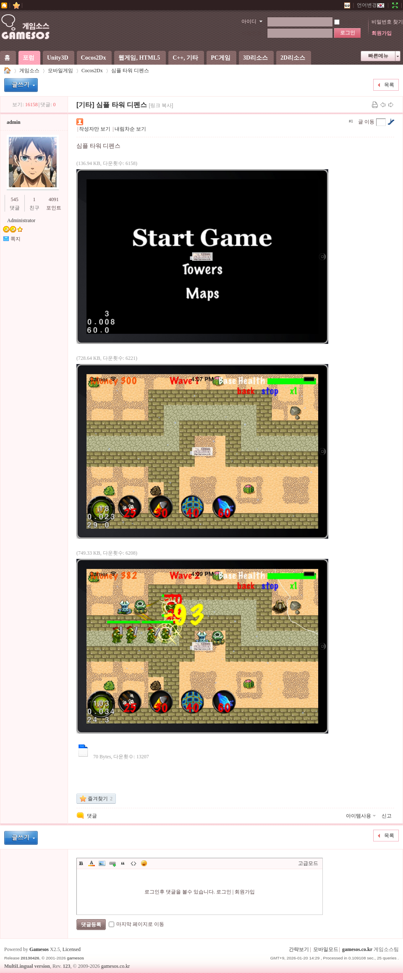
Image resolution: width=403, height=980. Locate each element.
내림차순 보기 (130, 129)
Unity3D (58, 58)
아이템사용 (359, 816)
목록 (389, 85)
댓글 (92, 816)
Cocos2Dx (94, 58)
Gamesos (39, 949)
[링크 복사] (161, 105)
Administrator (21, 220)
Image (102, 863)
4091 (54, 199)
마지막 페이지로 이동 (136, 924)
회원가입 (382, 33)
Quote (123, 863)
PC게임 (221, 58)
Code (133, 863)
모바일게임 (60, 71)
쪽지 (16, 239)
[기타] (85, 105)
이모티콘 (144, 863)
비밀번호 (252, 33)
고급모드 (308, 863)
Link (113, 863)
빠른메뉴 (378, 56)
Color (92, 863)
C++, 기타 (185, 58)
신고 (387, 816)
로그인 (224, 892)
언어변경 (371, 5)
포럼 (29, 58)
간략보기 (299, 949)
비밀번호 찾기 (387, 22)
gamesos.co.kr (357, 949)
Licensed (72, 949)
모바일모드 (326, 949)
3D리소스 (255, 58)
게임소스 (8, 71)
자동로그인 (351, 22)
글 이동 (366, 122)
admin (14, 122)
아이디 (249, 21)
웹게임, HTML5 (139, 58)
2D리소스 (293, 58)
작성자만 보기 (95, 129)
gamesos (76, 958)
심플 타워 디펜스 (130, 71)
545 (15, 199)
